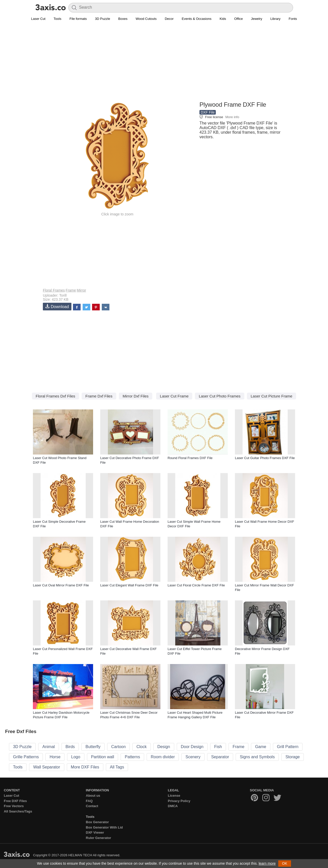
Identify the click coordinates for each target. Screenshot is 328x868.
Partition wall (103, 757)
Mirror (81, 290)
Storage (293, 757)
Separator (220, 757)
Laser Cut (38, 19)
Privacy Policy (179, 801)
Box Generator (97, 822)
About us (93, 796)
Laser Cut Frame (174, 396)
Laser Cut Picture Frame (272, 396)
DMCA (173, 806)
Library (275, 19)
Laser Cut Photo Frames (219, 396)
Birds (70, 747)
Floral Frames (54, 290)
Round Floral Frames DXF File (190, 458)
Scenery (193, 757)
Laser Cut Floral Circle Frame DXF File (196, 585)
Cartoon (118, 747)
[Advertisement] (164, 64)
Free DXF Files (15, 801)
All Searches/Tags (18, 811)
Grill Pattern (288, 747)
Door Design (192, 747)
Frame (71, 290)
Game (261, 747)
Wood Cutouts (146, 19)
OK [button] (285, 863)
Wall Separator (47, 767)
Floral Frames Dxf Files (55, 396)
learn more (267, 863)
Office (238, 19)
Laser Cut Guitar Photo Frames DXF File (265, 458)
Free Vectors (14, 806)
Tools (57, 19)
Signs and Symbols (257, 757)
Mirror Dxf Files (136, 396)
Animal (49, 747)
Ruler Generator (99, 838)
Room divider (163, 757)
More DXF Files (85, 767)
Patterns (132, 757)
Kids (223, 19)
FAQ (89, 801)
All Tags (117, 767)
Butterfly (93, 747)
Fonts (293, 19)
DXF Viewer (95, 832)
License (174, 796)
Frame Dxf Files (99, 396)
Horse (55, 757)
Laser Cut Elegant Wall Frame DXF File (129, 585)
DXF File (208, 112)
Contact (92, 806)
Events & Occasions (197, 19)
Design (164, 747)
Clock (142, 747)
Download (57, 306)
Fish (218, 747)
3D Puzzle (102, 19)
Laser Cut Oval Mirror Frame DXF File (61, 585)
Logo (76, 757)
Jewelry (257, 19)
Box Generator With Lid (104, 827)
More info (232, 117)
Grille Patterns (26, 757)
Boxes (123, 19)
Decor (169, 19)
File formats (78, 19)
